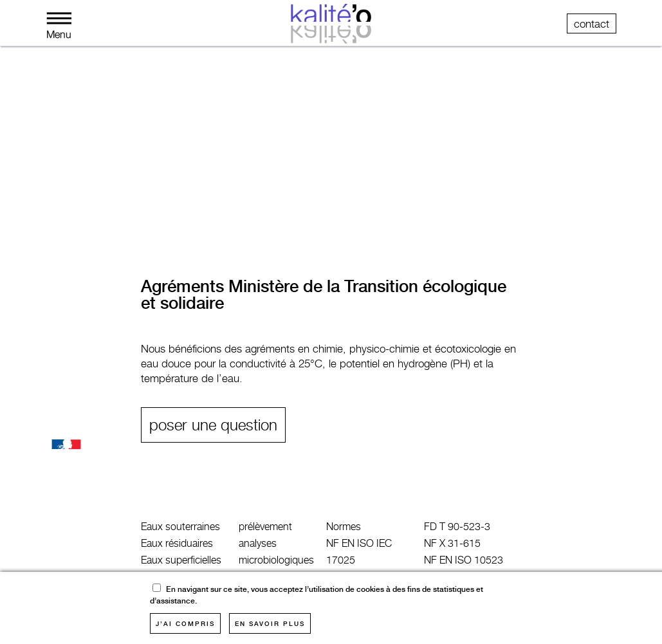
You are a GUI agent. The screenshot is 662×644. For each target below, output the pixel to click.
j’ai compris (185, 623)
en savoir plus (270, 623)
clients (326, 212)
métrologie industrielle (108, 212)
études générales (236, 212)
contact (592, 23)
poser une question (213, 425)
